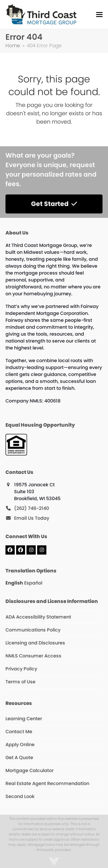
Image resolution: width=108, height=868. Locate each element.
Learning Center (24, 719)
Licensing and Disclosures (35, 643)
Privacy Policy (21, 669)
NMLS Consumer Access (33, 656)
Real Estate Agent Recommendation (47, 783)
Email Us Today (32, 518)
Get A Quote (19, 758)
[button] (99, 15)
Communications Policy (33, 630)
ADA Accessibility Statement (38, 617)
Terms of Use (20, 682)
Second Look (20, 796)
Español (33, 583)
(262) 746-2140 (32, 508)
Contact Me (19, 732)
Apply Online (20, 745)
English (14, 583)
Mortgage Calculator (30, 770)
